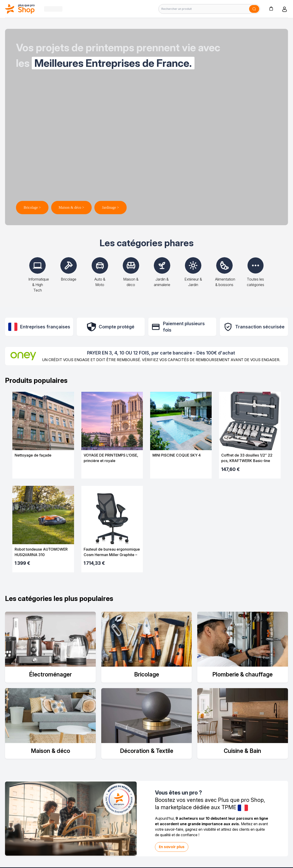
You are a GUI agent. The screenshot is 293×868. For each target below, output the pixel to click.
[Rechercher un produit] (209, 9)
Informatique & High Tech (39, 278)
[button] (271, 8)
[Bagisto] (20, 9)
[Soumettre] (254, 9)
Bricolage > (32, 207)
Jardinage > (110, 207)
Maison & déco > (72, 207)
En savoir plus (172, 847)
